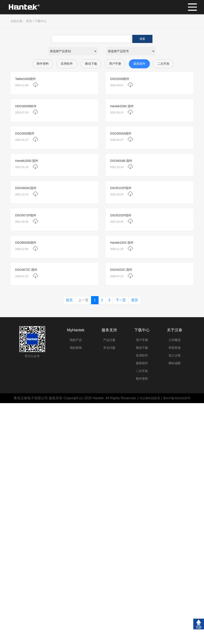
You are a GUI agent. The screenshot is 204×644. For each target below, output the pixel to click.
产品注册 (109, 340)
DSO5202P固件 (121, 215)
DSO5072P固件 (26, 215)
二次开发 (163, 64)
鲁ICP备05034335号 (177, 398)
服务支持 (109, 330)
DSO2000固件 (120, 79)
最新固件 (139, 64)
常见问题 (109, 348)
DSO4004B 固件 (121, 161)
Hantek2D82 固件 (122, 106)
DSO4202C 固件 (121, 270)
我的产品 (76, 340)
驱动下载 (91, 64)
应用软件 (67, 64)
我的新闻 (76, 348)
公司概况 (175, 340)
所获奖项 (175, 348)
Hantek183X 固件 (122, 243)
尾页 (135, 300)
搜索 (142, 39)
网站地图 (175, 363)
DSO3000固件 (25, 133)
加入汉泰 (175, 355)
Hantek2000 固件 (27, 161)
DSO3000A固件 (121, 133)
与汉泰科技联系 (150, 398)
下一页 (121, 300)
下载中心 (41, 21)
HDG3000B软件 (26, 106)
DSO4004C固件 (26, 188)
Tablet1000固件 (26, 79)
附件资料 (43, 64)
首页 (29, 21)
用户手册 (115, 64)
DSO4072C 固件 (26, 270)
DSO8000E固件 (26, 243)
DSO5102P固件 (121, 188)
